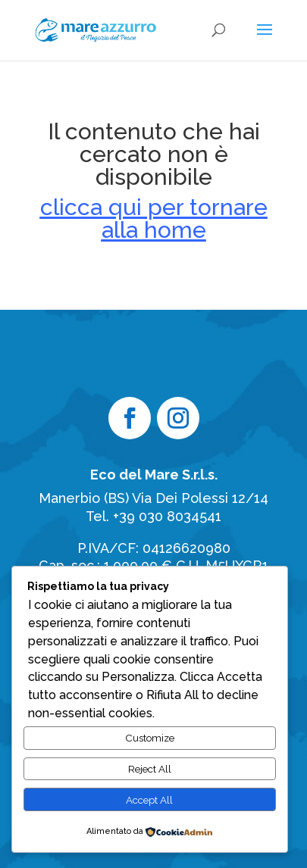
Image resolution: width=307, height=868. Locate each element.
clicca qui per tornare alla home (154, 219)
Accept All (149, 800)
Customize (150, 738)
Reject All (150, 769)
